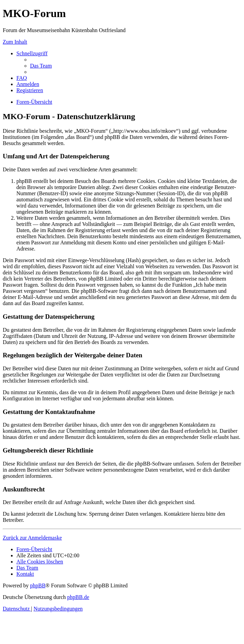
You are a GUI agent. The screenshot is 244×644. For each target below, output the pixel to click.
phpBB (38, 585)
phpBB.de (78, 597)
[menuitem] (41, 66)
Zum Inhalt (15, 42)
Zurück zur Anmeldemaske (32, 538)
